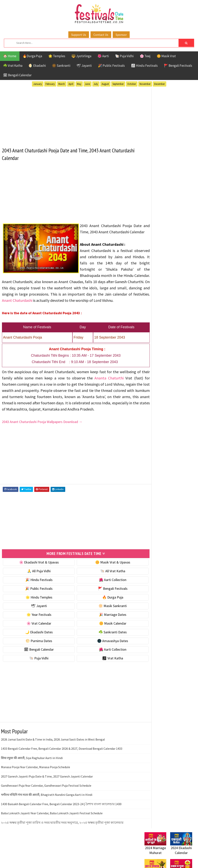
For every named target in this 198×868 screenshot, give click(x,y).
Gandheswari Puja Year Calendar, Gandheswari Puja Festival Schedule (46, 803)
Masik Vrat (175, 369)
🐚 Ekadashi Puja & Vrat (161, 197)
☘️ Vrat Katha (13, 66)
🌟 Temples (57, 56)
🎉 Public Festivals (111, 66)
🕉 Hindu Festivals (144, 66)
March (62, 84)
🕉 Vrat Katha (103, 676)
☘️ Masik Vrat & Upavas (161, 205)
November (145, 84)
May (79, 84)
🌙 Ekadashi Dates (36, 650)
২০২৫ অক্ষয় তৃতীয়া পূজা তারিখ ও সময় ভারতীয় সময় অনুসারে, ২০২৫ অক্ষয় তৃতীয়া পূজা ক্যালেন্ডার (62, 840)
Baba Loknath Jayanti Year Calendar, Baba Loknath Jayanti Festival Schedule (52, 831)
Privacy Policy (153, 504)
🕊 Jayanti (84, 66)
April (71, 84)
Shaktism (172, 382)
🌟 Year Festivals (36, 633)
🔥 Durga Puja (103, 615)
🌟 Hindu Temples (36, 615)
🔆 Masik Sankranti (103, 624)
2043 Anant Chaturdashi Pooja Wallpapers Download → (42, 440)
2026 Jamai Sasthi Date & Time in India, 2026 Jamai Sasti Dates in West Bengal (53, 757)
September (118, 84)
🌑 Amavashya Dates (103, 659)
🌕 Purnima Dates (36, 659)
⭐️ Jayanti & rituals (158, 213)
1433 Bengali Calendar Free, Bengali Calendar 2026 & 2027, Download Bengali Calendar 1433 (62, 767)
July (96, 84)
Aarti (176, 348)
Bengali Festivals (158, 355)
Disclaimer (150, 498)
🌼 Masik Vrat (166, 56)
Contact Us (101, 35)
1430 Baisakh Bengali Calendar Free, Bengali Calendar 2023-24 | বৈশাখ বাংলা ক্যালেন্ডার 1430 (61, 822)
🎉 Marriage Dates (103, 633)
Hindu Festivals (156, 362)
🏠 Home (10, 56)
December (159, 84)
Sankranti (152, 382)
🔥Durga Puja (32, 56)
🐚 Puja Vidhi (124, 56)
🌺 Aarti (103, 56)
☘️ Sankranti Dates (103, 650)
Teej (162, 389)
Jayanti (179, 362)
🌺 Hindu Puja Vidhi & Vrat (163, 222)
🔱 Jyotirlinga (81, 56)
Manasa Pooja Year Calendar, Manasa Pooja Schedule (36, 785)
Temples (176, 389)
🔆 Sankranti (61, 66)
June (87, 84)
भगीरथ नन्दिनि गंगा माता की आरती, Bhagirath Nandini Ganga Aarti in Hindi (47, 813)
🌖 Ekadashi (37, 66)
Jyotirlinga (153, 369)
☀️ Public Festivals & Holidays (166, 230)
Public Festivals (157, 375)
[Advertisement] (69, 115)
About (147, 485)
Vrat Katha (153, 396)
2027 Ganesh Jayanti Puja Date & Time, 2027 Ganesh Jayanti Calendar (47, 794)
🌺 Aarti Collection (103, 598)
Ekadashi (182, 355)
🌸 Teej (145, 56)
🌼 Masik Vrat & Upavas (103, 580)
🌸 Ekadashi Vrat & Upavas (36, 580)
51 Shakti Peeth (156, 348)
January (38, 84)
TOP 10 (149, 389)
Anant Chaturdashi (56, 306)
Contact (148, 491)
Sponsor (121, 35)
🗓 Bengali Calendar (17, 75)
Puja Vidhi (181, 375)
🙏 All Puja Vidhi (36, 589)
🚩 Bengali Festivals (178, 66)
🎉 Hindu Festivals (36, 598)
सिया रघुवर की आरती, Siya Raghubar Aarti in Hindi (32, 776)
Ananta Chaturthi (114, 390)
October (132, 84)
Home (147, 478)
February (50, 84)
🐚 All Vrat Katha (103, 589)
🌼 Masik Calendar (103, 641)
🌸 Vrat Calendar (36, 641)
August (105, 84)
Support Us (79, 35)
